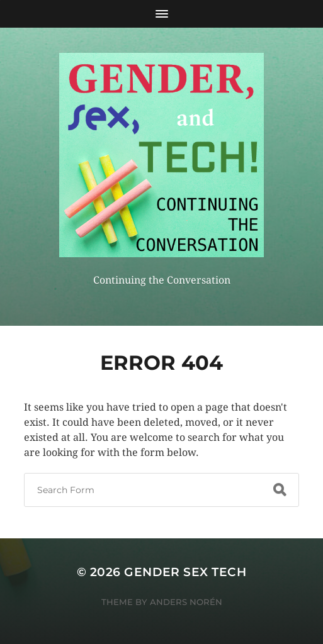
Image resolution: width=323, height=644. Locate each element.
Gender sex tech (185, 572)
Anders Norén (186, 602)
